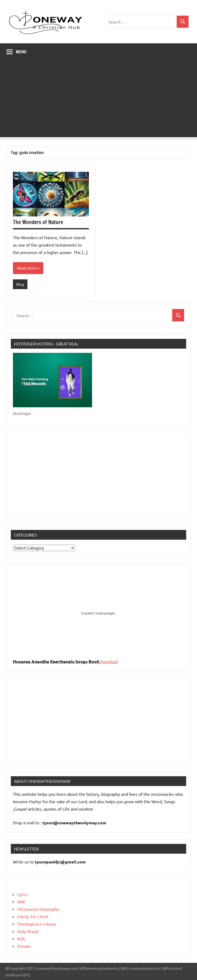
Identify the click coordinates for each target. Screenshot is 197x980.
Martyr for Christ (33, 916)
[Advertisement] (98, 100)
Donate (24, 946)
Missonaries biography (38, 909)
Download (109, 661)
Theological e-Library (37, 924)
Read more (27, 268)
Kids (21, 939)
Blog (20, 284)
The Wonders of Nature (38, 222)
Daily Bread (28, 931)
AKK (21, 902)
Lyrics (22, 894)
